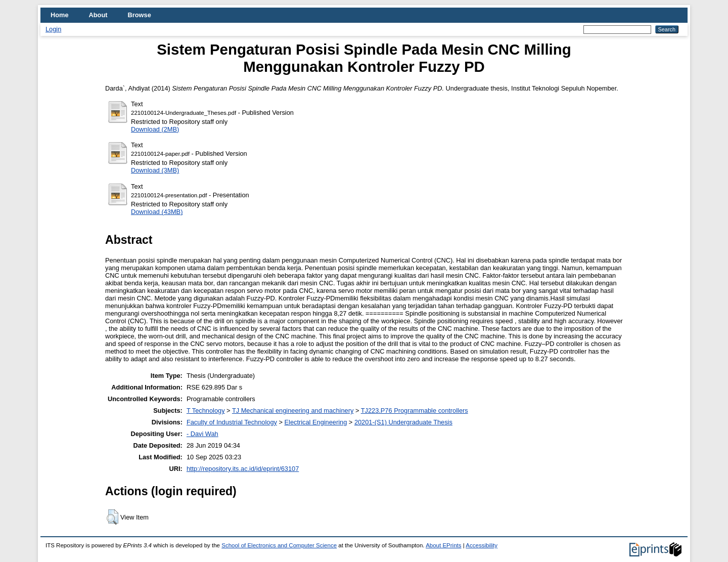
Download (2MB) (155, 129)
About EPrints (443, 545)
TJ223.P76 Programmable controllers (415, 410)
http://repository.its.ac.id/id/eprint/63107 (243, 469)
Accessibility (482, 545)
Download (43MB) (157, 212)
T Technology (206, 410)
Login (53, 29)
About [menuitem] (98, 15)
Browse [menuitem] (140, 15)
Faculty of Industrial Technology (232, 422)
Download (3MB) (155, 170)
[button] (112, 517)
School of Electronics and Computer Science (279, 545)
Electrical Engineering (316, 422)
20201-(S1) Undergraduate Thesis (403, 422)
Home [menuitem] (60, 15)
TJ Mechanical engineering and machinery (293, 410)
